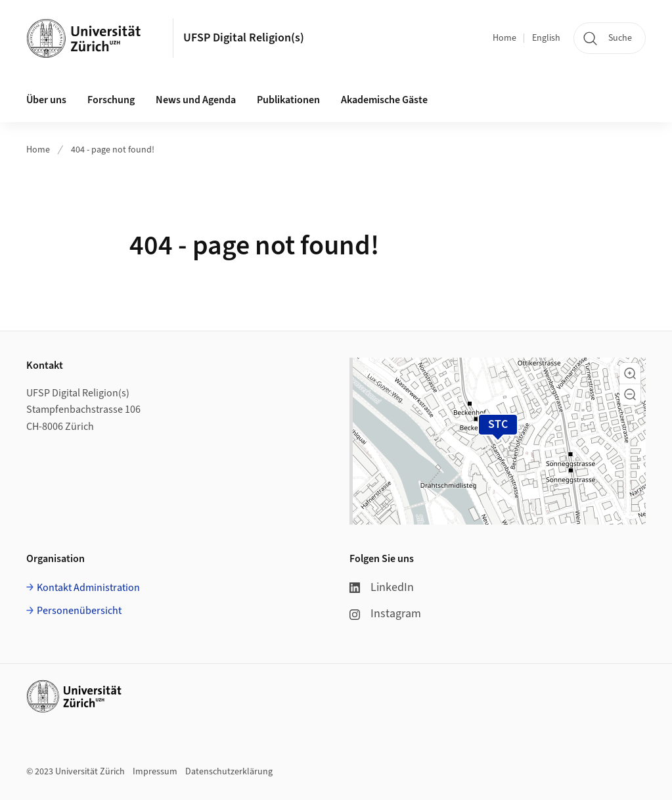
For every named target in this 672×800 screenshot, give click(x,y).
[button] (630, 373)
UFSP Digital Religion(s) (244, 38)
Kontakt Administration (88, 588)
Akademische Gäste (384, 100)
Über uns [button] (46, 100)
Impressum (155, 772)
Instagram (385, 614)
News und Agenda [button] (196, 100)
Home (504, 38)
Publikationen (288, 100)
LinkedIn (382, 587)
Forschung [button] (111, 100)
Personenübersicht (79, 611)
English (546, 38)
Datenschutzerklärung (229, 772)
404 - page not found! (113, 150)
